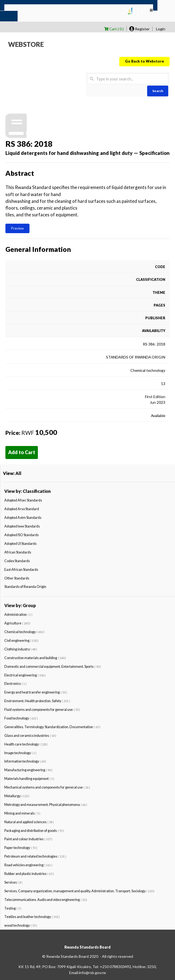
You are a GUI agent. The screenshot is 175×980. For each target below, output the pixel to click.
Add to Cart (22, 452)
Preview (17, 228)
